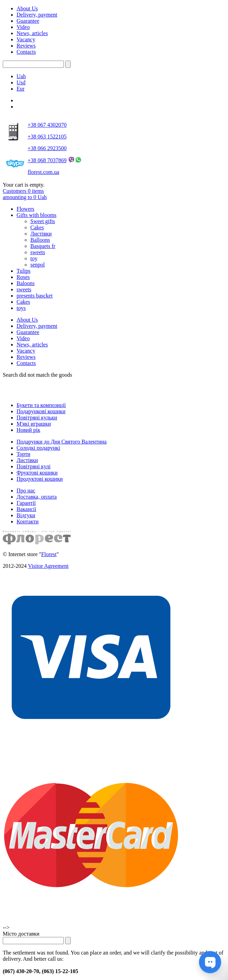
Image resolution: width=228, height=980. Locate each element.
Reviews (26, 46)
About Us (27, 8)
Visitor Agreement (48, 566)
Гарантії (26, 503)
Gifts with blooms (37, 215)
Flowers (26, 209)
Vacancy (26, 39)
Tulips (23, 271)
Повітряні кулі (33, 466)
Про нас (26, 491)
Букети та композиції (41, 405)
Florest (49, 554)
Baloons (26, 283)
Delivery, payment (37, 15)
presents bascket (34, 296)
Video (23, 27)
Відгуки (26, 515)
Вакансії (26, 509)
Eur (21, 89)
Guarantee (28, 21)
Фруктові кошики (37, 473)
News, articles (32, 33)
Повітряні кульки (37, 418)
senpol (38, 265)
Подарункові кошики (41, 411)
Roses (23, 277)
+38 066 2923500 (47, 148)
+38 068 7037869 (47, 160)
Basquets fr (43, 246)
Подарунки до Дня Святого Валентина (62, 442)
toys (21, 308)
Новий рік (28, 430)
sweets (38, 252)
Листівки (41, 234)
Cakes (37, 227)
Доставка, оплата (37, 497)
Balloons (40, 240)
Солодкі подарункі (38, 448)
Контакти (28, 522)
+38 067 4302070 (47, 125)
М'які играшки (34, 424)
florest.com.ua (43, 172)
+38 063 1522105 (47, 137)
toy (34, 258)
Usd (21, 82)
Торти (23, 454)
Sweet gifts (43, 221)
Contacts (26, 52)
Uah (21, 76)
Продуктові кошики (40, 479)
